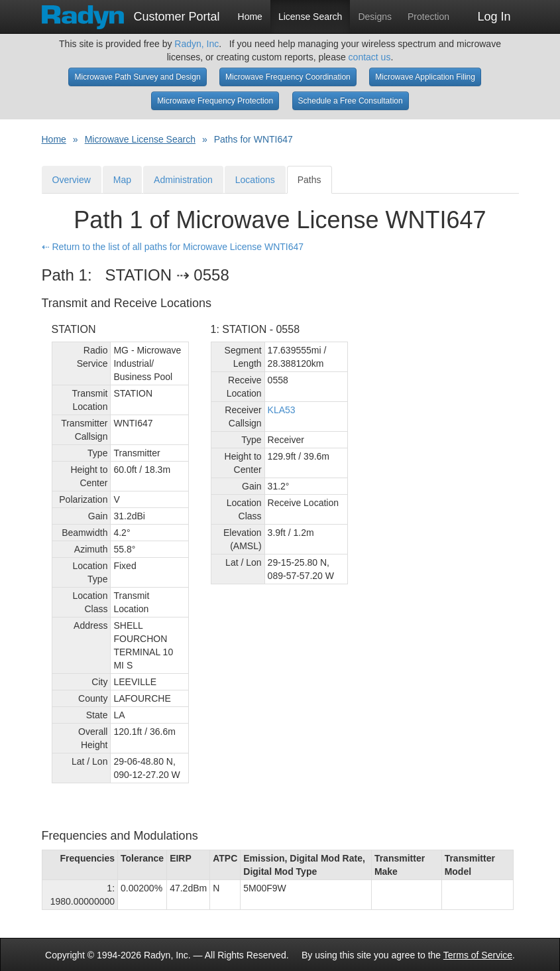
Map (122, 180)
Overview (72, 180)
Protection (428, 17)
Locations (255, 180)
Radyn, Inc (196, 44)
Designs (375, 17)
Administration (183, 180)
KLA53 (282, 410)
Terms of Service (478, 955)
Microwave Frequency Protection (215, 101)
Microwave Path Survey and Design (137, 77)
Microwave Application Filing (425, 77)
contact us (370, 57)
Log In (494, 17)
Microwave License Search (140, 139)
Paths (309, 180)
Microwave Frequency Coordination (288, 77)
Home (250, 17)
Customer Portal (131, 13)
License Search (310, 17)
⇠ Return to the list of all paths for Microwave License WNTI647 (173, 247)
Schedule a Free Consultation (351, 101)
